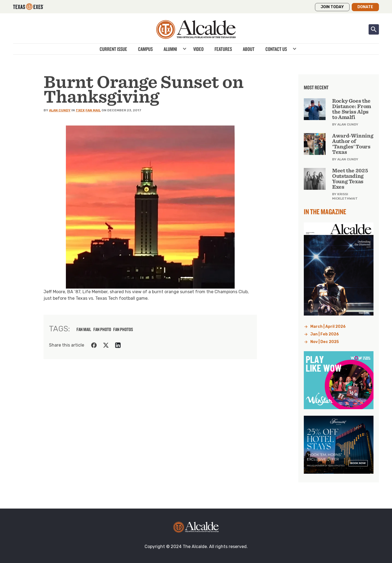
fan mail (84, 329)
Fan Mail (93, 110)
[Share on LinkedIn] (118, 345)
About (249, 49)
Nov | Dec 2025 (325, 342)
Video (198, 49)
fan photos (123, 329)
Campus (145, 49)
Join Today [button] (332, 7)
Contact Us (276, 49)
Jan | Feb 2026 (325, 334)
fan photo (102, 329)
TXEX (80, 110)
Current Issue (113, 49)
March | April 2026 (328, 327)
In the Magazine (325, 212)
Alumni (170, 49)
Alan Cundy (60, 110)
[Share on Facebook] (94, 345)
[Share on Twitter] (106, 345)
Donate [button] (365, 7)
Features (223, 49)
